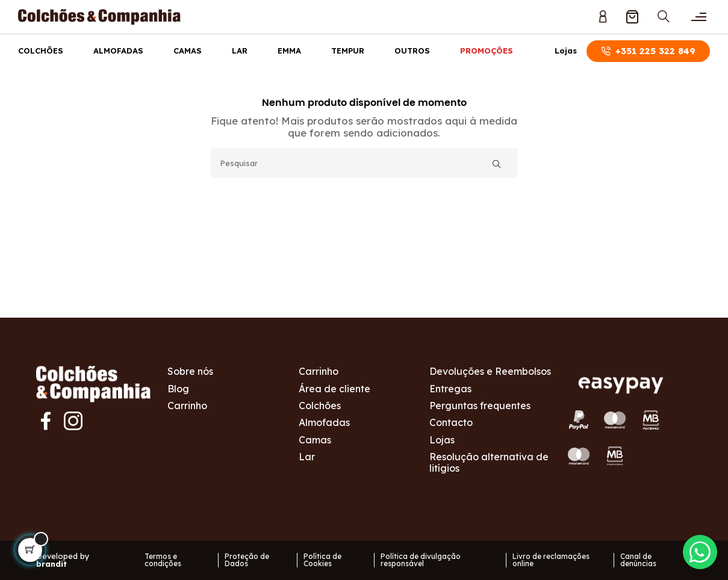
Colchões (41, 51)
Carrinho (187, 406)
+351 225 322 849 (648, 51)
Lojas (566, 51)
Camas (188, 51)
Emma (289, 51)
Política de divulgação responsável (421, 560)
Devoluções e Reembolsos (490, 371)
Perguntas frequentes (480, 406)
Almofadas (118, 51)
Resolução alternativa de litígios (489, 462)
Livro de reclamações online (551, 560)
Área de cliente (334, 389)
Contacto (451, 422)
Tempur (348, 51)
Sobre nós (190, 371)
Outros (412, 51)
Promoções (487, 51)
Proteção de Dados (247, 560)
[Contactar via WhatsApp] (698, 550)
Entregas (450, 389)
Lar (240, 51)
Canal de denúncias (638, 560)
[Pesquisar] (364, 163)
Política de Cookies (322, 560)
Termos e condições (163, 560)
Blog (178, 389)
